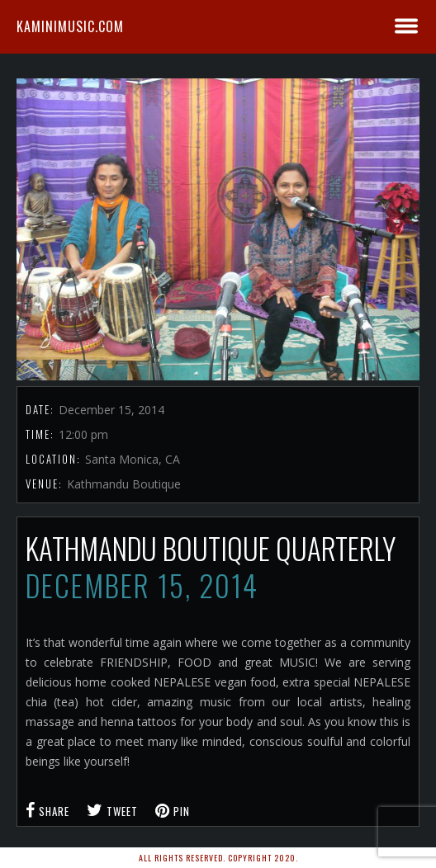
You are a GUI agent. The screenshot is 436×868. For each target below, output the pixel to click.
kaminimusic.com (70, 26)
